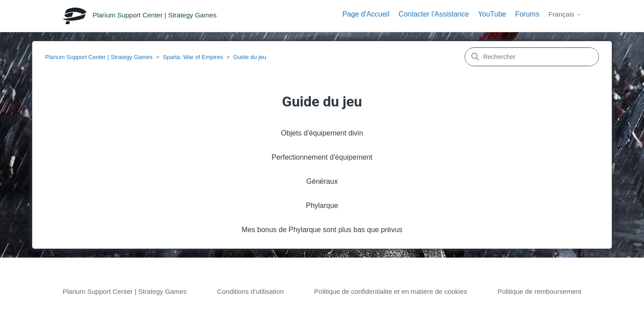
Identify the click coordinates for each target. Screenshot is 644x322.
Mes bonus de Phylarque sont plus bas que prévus (322, 230)
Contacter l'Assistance (434, 14)
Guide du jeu (250, 57)
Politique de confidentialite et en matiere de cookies (391, 291)
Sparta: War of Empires (193, 57)
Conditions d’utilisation (250, 291)
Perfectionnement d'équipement (322, 157)
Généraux (322, 181)
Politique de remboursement (539, 291)
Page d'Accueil (366, 14)
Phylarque (322, 205)
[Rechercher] (532, 57)
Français (565, 14)
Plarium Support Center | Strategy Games (99, 57)
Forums (527, 14)
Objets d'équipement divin (322, 133)
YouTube (492, 14)
